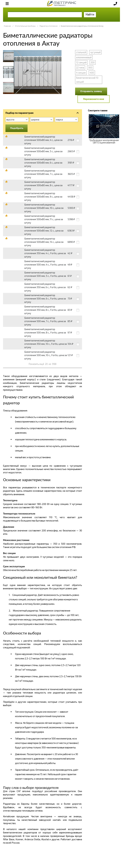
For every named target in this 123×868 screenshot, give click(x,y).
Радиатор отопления (49, 26)
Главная (7, 26)
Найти (90, 14)
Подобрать (17, 128)
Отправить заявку (91, 91)
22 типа (80, 67)
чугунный (95, 52)
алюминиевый (84, 57)
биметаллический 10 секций (87, 80)
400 (92, 73)
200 (93, 62)
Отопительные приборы (25, 26)
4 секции (81, 73)
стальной (81, 52)
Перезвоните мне (94, 99)
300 (90, 67)
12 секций (81, 62)
